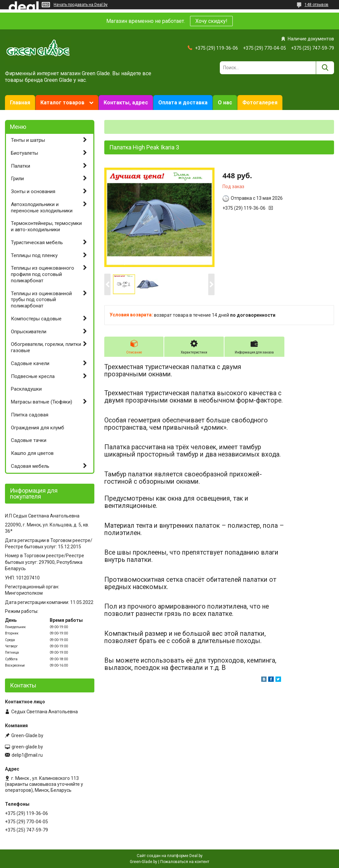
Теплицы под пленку (34, 255)
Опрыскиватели (29, 332)
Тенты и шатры (28, 140)
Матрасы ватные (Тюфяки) (42, 402)
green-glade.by (27, 747)
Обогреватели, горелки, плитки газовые (46, 347)
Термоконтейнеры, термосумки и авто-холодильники (46, 226)
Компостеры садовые (36, 319)
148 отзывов (316, 5)
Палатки (21, 166)
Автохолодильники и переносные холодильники (42, 208)
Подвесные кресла (33, 376)
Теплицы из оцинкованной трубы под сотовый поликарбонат (41, 300)
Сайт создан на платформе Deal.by (170, 856)
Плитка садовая (30, 415)
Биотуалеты (24, 153)
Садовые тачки (29, 440)
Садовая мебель (30, 466)
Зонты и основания (33, 191)
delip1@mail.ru (27, 755)
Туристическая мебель (37, 243)
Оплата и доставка (183, 103)
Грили (17, 179)
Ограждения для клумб (38, 428)
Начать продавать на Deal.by (81, 5)
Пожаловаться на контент (185, 862)
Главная (20, 103)
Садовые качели (30, 363)
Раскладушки (26, 389)
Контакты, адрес (126, 103)
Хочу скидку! (211, 21)
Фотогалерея (260, 103)
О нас (225, 103)
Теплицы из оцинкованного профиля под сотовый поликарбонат (43, 274)
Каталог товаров (62, 103)
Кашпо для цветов (32, 453)
